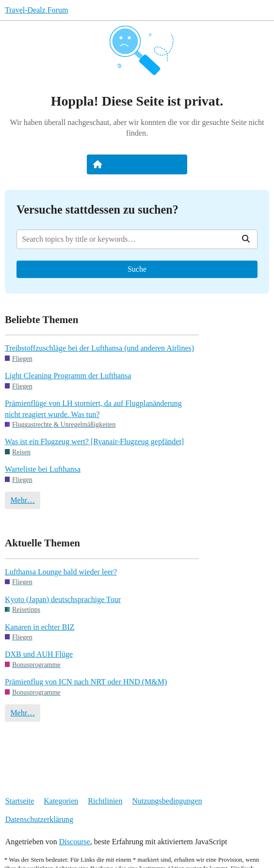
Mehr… (23, 500)
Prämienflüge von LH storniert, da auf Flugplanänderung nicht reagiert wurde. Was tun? (93, 409)
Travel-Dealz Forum (37, 10)
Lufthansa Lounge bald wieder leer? (61, 572)
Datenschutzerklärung (39, 819)
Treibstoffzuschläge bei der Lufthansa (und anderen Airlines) (99, 348)
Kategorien (61, 801)
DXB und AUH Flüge (39, 654)
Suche (137, 269)
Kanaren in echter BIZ (40, 627)
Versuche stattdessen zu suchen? (97, 209)
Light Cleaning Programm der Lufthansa (68, 376)
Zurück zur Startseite (137, 164)
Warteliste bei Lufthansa (43, 469)
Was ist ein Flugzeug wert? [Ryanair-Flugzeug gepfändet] (94, 442)
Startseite (20, 801)
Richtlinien (105, 801)
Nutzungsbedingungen (167, 801)
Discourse (75, 842)
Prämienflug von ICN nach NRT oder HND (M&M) (86, 682)
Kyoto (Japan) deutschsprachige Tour (63, 599)
